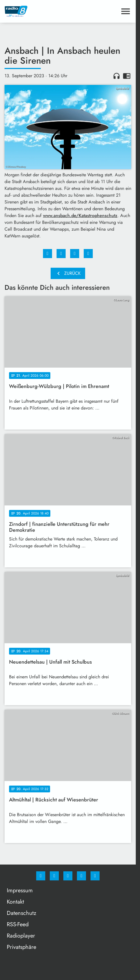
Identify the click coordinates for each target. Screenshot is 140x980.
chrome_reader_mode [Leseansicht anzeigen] (127, 76)
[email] (95, 876)
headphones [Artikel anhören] (117, 76)
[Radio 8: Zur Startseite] (36, 11)
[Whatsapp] (68, 876)
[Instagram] (54, 876)
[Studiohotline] (81, 876)
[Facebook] (41, 876)
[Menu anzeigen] (126, 11)
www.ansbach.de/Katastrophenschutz (80, 215)
